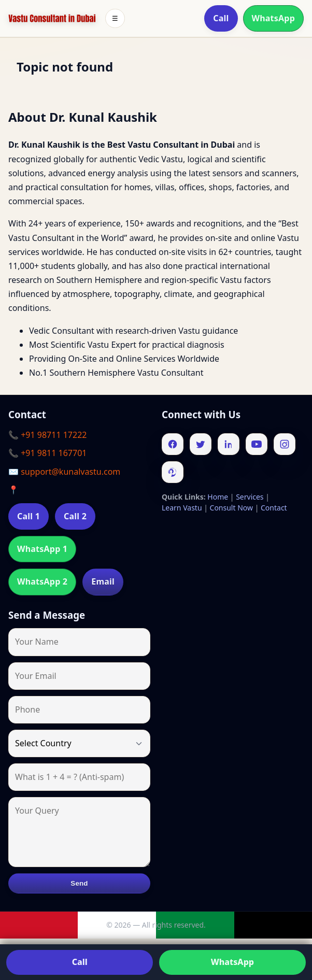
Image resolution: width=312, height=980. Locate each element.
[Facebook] (173, 444)
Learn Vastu (182, 508)
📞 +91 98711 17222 (47, 435)
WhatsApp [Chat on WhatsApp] (232, 962)
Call (221, 18)
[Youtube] (257, 444)
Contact (274, 508)
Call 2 (75, 516)
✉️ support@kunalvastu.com (64, 472)
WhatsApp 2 (42, 581)
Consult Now (231, 508)
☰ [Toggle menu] (115, 18)
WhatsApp (274, 18)
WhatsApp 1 (42, 549)
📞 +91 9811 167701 (47, 453)
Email (103, 581)
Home (218, 497)
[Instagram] (285, 444)
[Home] (52, 19)
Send (79, 883)
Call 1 (29, 516)
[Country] (79, 743)
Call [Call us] (80, 962)
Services (250, 497)
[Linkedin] (229, 444)
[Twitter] (201, 444)
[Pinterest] (173, 472)
